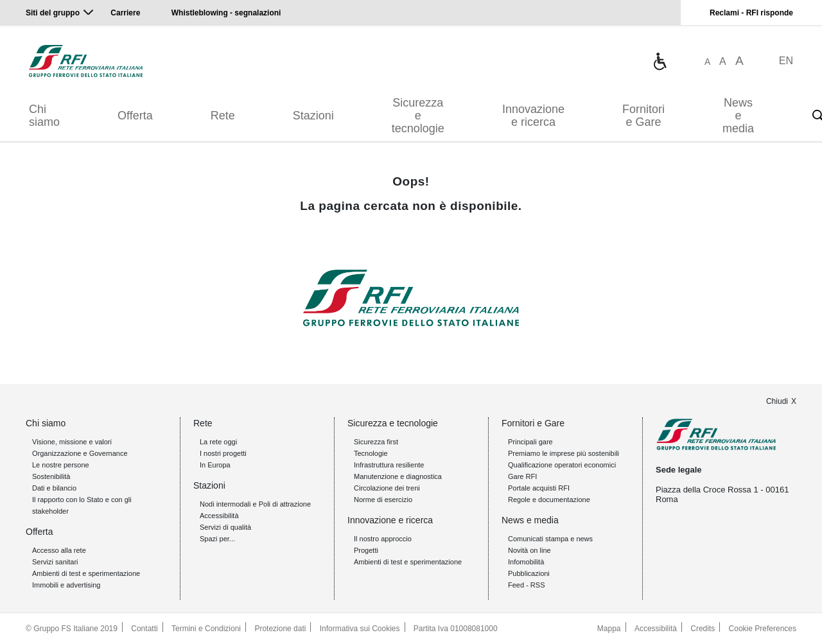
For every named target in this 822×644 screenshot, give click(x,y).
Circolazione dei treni (387, 488)
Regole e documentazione (549, 500)
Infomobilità (526, 562)
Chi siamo (44, 116)
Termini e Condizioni (206, 629)
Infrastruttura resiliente (389, 465)
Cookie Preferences (763, 629)
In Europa (215, 465)
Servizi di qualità (225, 527)
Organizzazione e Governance (80, 453)
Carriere (125, 13)
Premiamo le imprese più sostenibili (564, 453)
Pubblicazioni (529, 573)
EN (786, 61)
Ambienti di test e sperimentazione (86, 573)
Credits (703, 629)
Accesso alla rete (59, 550)
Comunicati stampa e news (550, 539)
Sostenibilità (51, 476)
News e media (738, 116)
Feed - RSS (526, 585)
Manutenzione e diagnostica (398, 476)
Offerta (135, 116)
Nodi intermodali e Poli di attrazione (255, 504)
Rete (223, 116)
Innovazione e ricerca (533, 116)
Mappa (609, 629)
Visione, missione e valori (72, 442)
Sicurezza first (376, 442)
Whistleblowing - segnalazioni (226, 13)
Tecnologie (371, 453)
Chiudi (777, 401)
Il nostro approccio (383, 539)
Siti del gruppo (53, 13)
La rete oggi (218, 442)
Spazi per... (217, 539)
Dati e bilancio (54, 488)
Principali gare (530, 442)
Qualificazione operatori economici (562, 465)
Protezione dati (280, 629)
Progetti (366, 550)
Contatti (144, 629)
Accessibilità (219, 516)
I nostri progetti (223, 453)
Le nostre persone (61, 465)
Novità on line (529, 550)
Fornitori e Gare (643, 116)
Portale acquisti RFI (539, 488)
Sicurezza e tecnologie (418, 116)
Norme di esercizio (383, 500)
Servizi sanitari (55, 562)
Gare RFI (522, 476)
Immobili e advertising (66, 585)
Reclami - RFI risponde (751, 13)
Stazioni (313, 116)
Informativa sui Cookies (360, 629)
